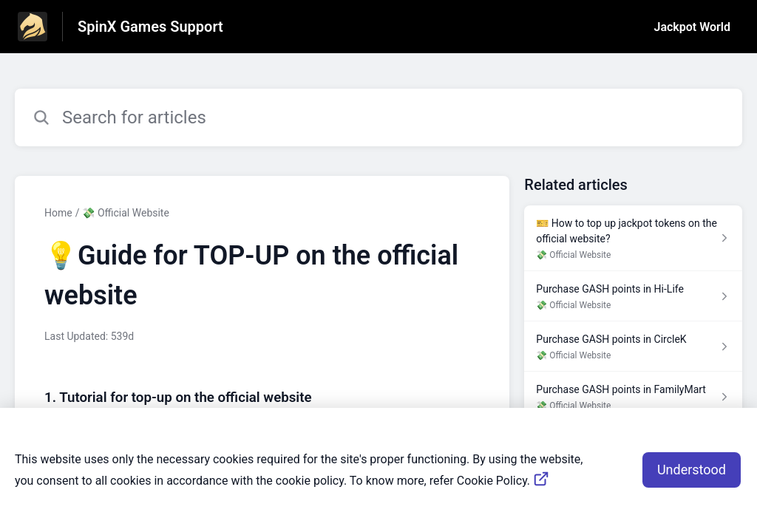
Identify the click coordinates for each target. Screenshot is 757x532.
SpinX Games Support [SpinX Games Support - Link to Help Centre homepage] (150, 27)
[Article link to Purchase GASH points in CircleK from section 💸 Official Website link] (633, 347)
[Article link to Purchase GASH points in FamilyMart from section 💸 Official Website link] (633, 397)
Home (58, 213)
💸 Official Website (125, 213)
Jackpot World (692, 27)
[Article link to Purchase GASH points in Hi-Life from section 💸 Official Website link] (633, 296)
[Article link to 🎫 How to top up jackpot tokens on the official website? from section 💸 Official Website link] (633, 238)
